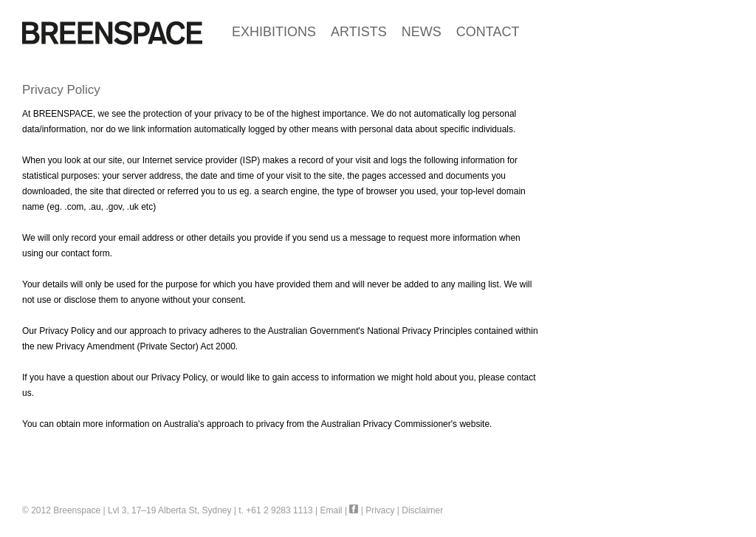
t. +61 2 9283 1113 (275, 510)
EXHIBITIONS (274, 32)
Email (331, 510)
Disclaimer (422, 510)
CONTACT (488, 32)
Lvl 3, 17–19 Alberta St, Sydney (169, 510)
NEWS (422, 32)
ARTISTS (359, 32)
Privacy (380, 510)
